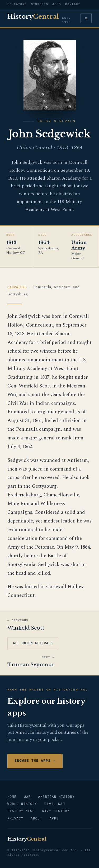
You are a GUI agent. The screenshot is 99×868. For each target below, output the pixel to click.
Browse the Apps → (35, 761)
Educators (17, 4)
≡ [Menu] (86, 18)
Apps (57, 4)
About (36, 819)
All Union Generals (33, 643)
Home (12, 797)
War (27, 797)
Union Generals (56, 122)
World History (22, 804)
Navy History (56, 811)
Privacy (15, 819)
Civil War (55, 804)
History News (21, 811)
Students (39, 4)
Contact (73, 4)
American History (56, 797)
